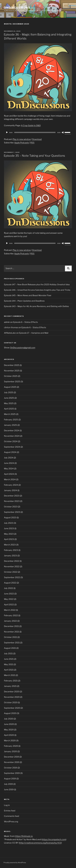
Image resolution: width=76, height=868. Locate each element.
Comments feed (12, 816)
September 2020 (12, 708)
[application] (38, 132)
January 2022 (10, 621)
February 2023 (11, 550)
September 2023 (12, 512)
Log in (7, 805)
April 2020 (9, 735)
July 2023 (9, 523)
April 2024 (9, 474)
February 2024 (11, 485)
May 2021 (9, 664)
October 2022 (11, 572)
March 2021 (10, 675)
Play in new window (22, 139)
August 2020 (10, 713)
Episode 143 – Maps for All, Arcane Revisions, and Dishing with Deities (36, 306)
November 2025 (12, 371)
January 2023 (10, 556)
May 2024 (9, 469)
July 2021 (8, 654)
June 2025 (9, 398)
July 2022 (9, 588)
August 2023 (10, 518)
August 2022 (10, 583)
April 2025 (9, 409)
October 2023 (11, 507)
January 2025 (10, 425)
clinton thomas (11, 327)
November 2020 (12, 697)
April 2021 (9, 670)
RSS (32, 143)
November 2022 (12, 566)
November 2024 (12, 436)
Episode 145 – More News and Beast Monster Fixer (28, 295)
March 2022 (10, 610)
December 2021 (11, 626)
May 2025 (9, 403)
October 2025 (11, 376)
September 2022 (12, 577)
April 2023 (9, 539)
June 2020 (9, 724)
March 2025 (10, 414)
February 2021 (11, 681)
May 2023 (9, 534)
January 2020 (10, 751)
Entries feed (10, 811)
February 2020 (11, 746)
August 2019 (10, 779)
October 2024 (11, 441)
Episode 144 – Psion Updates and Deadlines (24, 301)
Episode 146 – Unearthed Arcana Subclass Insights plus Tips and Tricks (37, 290)
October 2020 (11, 702)
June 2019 (9, 789)
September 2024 (12, 447)
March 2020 (10, 741)
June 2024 (9, 463)
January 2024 (10, 490)
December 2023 (12, 496)
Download (37, 139)
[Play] (7, 132)
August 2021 (10, 648)
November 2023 (12, 501)
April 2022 (9, 605)
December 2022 (12, 561)
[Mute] (63, 132)
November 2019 (12, 762)
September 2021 (12, 643)
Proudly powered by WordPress (15, 862)
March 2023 (10, 545)
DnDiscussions (17, 8)
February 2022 (11, 615)
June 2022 (9, 594)
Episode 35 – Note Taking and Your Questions (34, 156)
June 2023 (9, 528)
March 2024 (10, 479)
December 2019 (11, 757)
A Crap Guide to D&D (31, 125)
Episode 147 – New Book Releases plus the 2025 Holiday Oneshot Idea (37, 284)
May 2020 (9, 730)
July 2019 (8, 784)
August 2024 (10, 452)
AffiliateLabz (10, 333)
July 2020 (9, 719)
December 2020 (12, 692)
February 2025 (11, 420)
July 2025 (9, 392)
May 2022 (9, 599)
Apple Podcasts (22, 143)
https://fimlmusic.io (24, 836)
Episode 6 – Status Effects (25, 322)
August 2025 (10, 387)
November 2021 (12, 632)
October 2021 (10, 637)
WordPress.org (11, 822)
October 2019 (11, 768)
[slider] (35, 132)
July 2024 (9, 458)
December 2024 (12, 430)
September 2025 (12, 382)
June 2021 (9, 659)
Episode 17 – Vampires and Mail (34, 333)
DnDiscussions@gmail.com (23, 348)
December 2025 (12, 365)
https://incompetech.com (54, 839)
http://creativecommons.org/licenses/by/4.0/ (40, 843)
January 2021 (10, 686)
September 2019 (12, 773)
